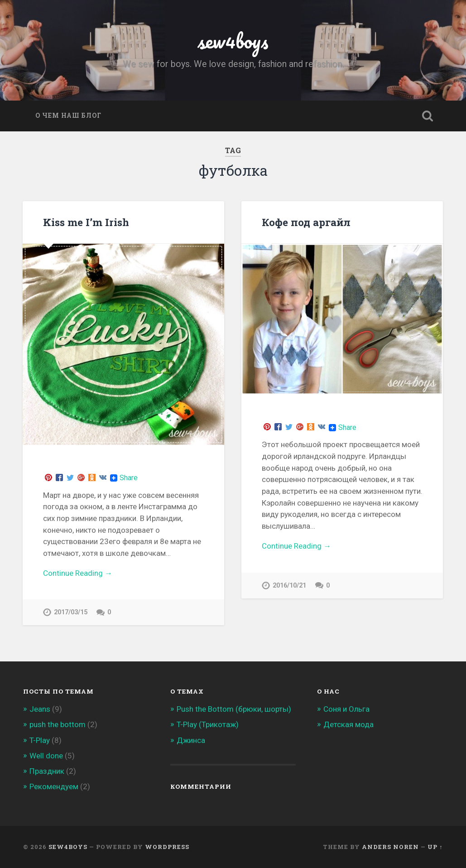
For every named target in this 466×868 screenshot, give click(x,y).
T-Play (40, 740)
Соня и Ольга (346, 709)
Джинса (191, 740)
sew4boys (233, 41)
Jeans (40, 709)
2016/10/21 (289, 586)
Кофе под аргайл (306, 222)
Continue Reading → (78, 573)
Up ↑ (435, 847)
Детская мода (348, 724)
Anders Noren (390, 847)
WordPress (167, 847)
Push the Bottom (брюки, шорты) (234, 709)
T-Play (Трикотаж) (208, 724)
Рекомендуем (54, 786)
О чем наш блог (68, 116)
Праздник (47, 771)
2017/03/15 (71, 612)
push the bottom (58, 724)
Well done (46, 756)
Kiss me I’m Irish (86, 222)
